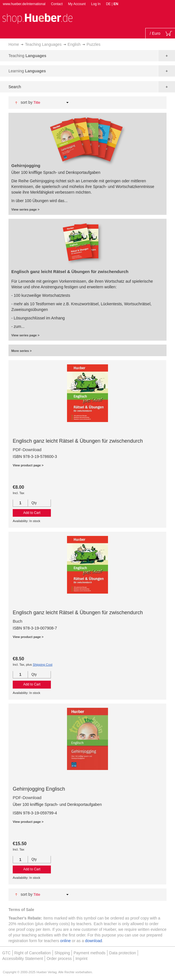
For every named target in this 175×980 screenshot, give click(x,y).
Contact (57, 4)
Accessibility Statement (23, 959)
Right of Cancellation (33, 953)
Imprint (82, 959)
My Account (77, 4)
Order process (59, 959)
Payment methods (89, 953)
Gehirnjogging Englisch (39, 789)
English (74, 44)
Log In (96, 4)
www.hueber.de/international (24, 4)
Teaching (27, 56)
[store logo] (37, 18)
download (94, 941)
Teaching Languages (43, 44)
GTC (7, 953)
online (65, 941)
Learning (27, 71)
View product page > (28, 465)
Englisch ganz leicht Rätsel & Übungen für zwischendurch (78, 441)
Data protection (123, 953)
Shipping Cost (43, 665)
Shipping (62, 953)
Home (14, 44)
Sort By (27, 102)
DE (109, 4)
